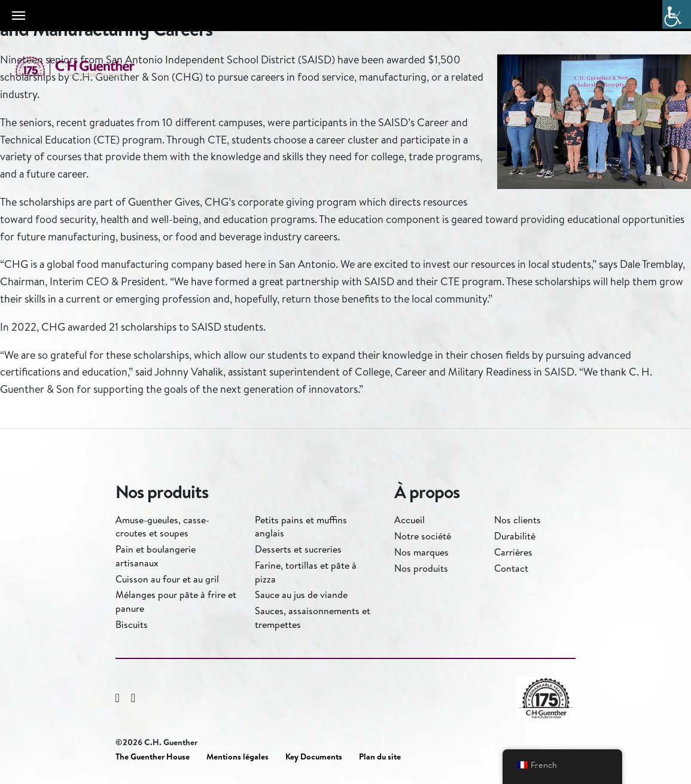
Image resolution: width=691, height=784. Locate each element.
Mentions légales (238, 757)
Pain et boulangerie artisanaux (156, 556)
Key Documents (314, 757)
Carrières (513, 552)
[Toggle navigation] (19, 16)
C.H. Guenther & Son (87, 67)
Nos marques (421, 552)
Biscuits (132, 624)
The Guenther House (153, 757)
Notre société (423, 536)
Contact (511, 568)
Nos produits (421, 568)
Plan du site (380, 757)
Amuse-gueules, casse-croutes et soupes (162, 526)
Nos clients (518, 520)
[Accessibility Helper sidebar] (677, 14)
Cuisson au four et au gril (167, 579)
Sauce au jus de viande (301, 594)
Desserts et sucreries (298, 549)
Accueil (410, 520)
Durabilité (515, 536)
